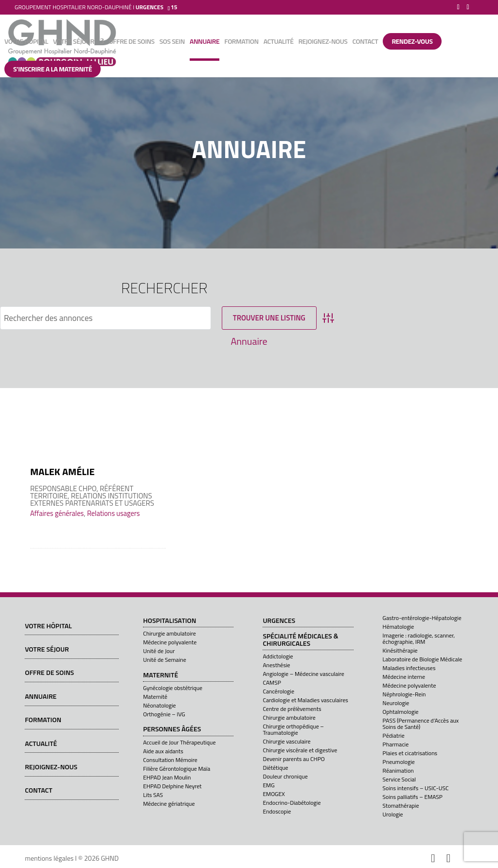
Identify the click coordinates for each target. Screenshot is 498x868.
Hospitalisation (169, 621)
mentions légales (49, 858)
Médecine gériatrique (169, 804)
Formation (241, 42)
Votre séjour (73, 42)
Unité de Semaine (165, 660)
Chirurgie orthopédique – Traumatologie (293, 729)
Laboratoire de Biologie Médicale (423, 659)
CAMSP (272, 682)
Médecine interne (404, 677)
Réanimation (398, 771)
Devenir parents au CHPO (293, 759)
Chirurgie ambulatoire (169, 633)
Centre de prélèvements (292, 709)
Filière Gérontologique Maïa (177, 769)
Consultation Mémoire (170, 760)
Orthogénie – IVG (164, 714)
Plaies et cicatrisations (410, 753)
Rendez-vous (412, 41)
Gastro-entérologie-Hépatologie (422, 618)
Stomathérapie (401, 806)
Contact (365, 42)
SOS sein (172, 42)
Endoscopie (277, 811)
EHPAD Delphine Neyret (172, 786)
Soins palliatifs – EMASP (413, 797)
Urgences (279, 621)
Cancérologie (278, 691)
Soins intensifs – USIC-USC (416, 788)
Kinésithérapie (400, 650)
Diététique (275, 768)
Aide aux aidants (163, 751)
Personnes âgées (172, 729)
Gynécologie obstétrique (173, 688)
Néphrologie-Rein (404, 694)
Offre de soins (132, 42)
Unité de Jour (159, 651)
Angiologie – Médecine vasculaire (303, 674)
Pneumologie (399, 762)
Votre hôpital (26, 42)
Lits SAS (153, 795)
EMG (268, 785)
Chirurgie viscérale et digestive (300, 750)
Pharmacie (396, 744)
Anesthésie (276, 665)
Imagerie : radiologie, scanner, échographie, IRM (419, 638)
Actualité (279, 42)
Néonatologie (159, 705)
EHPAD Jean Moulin (167, 777)
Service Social (399, 779)
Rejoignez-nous (323, 42)
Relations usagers (114, 514)
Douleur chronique (285, 776)
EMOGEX (274, 794)
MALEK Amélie (62, 471)
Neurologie (396, 703)
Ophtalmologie (401, 712)
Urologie (393, 814)
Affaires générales (57, 514)
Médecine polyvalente (170, 642)
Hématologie (399, 627)
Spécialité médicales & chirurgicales (300, 640)
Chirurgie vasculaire (286, 741)
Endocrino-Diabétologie (292, 803)
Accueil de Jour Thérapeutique (179, 742)
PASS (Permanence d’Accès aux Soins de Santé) (421, 724)
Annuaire (205, 42)
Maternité (160, 675)
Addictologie (278, 656)
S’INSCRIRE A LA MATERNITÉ (53, 69)
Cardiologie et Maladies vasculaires (305, 700)
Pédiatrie (394, 735)
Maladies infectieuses (409, 668)
